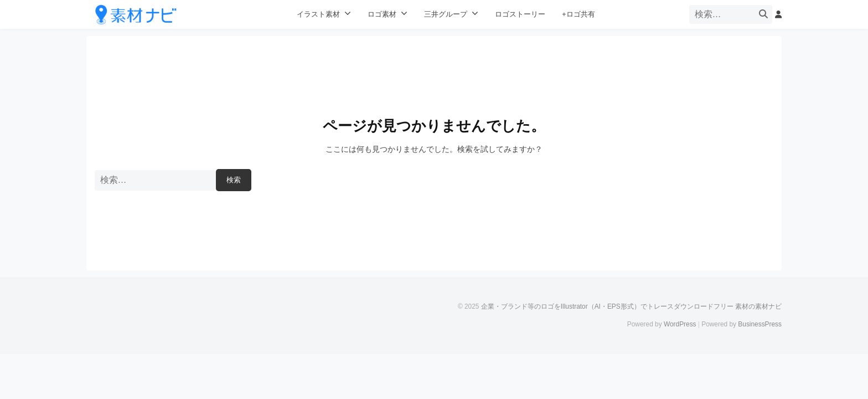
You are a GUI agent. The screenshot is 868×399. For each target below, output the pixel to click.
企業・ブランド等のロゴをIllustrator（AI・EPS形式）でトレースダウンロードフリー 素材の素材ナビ (631, 306)
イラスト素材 (318, 14)
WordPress (680, 324)
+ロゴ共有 (578, 14)
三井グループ (446, 14)
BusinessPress (760, 324)
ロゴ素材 (382, 14)
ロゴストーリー (520, 14)
